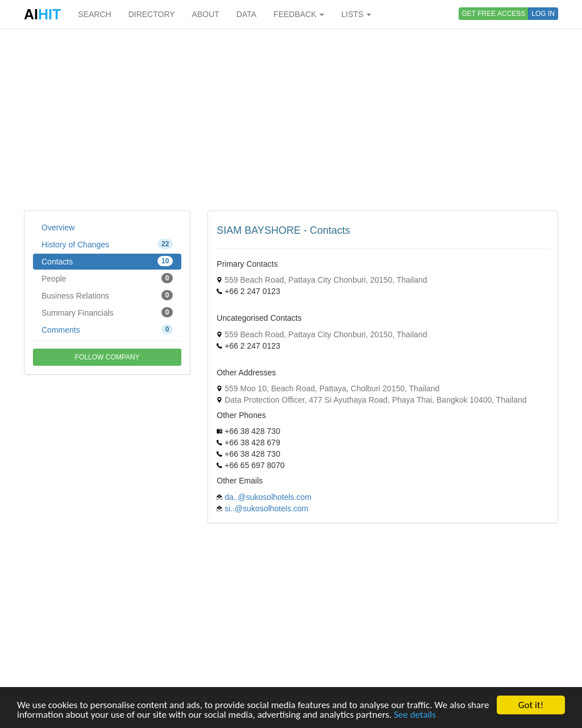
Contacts (107, 261)
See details (415, 715)
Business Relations (107, 295)
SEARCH (94, 14)
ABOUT (206, 14)
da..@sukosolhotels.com (268, 497)
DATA (246, 14)
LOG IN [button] (543, 14)
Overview (58, 227)
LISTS (356, 14)
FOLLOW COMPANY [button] (107, 357)
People (107, 278)
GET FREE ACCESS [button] (494, 14)
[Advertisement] (291, 119)
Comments (107, 329)
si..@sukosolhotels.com (266, 508)
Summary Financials (107, 312)
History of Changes (107, 244)
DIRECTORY (152, 14)
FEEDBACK (299, 14)
